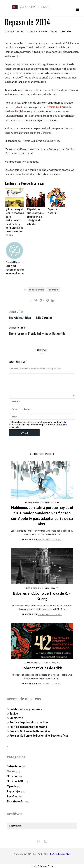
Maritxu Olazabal (50, 540)
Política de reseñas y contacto (28, 727)
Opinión (12, 786)
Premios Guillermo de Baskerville (30, 731)
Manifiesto (16, 718)
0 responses (66, 32)
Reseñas (12, 796)
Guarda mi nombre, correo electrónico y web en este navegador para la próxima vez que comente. (38, 423)
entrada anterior (17, 312)
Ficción (11, 771)
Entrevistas (14, 766)
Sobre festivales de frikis (42, 668)
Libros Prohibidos (16, 32)
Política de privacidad (60, 854)
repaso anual (36, 290)
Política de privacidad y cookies (29, 722)
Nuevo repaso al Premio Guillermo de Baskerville (37, 333)
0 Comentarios (44, 502)
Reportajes (44, 32)
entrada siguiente (17, 328)
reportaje (53, 290)
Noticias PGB (15, 781)
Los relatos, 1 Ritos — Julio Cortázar (31, 317)
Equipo (14, 713)
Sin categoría (15, 801)
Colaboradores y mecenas (26, 709)
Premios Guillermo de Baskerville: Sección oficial (39, 736)
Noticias (12, 776)
